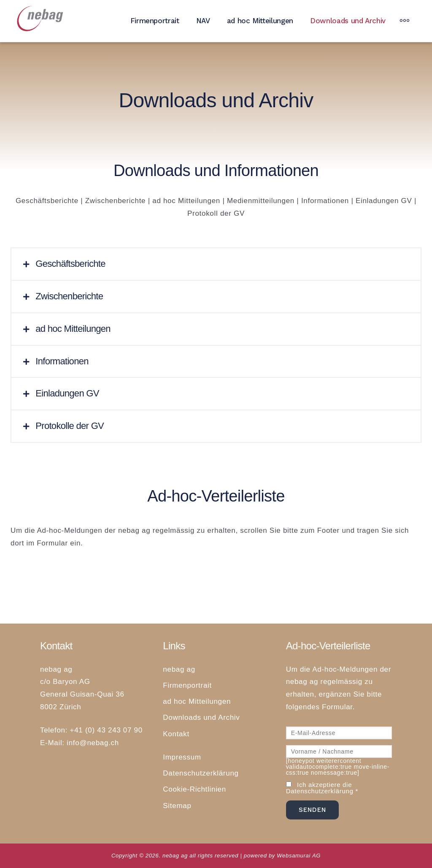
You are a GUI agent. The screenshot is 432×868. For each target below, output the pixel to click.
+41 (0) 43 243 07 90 (106, 730)
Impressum (182, 757)
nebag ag (179, 669)
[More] (405, 21)
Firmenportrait (155, 21)
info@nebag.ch (93, 743)
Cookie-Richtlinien (194, 789)
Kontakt (176, 734)
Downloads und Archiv (348, 21)
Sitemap (177, 806)
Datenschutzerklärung (201, 773)
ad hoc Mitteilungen (260, 21)
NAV (203, 21)
